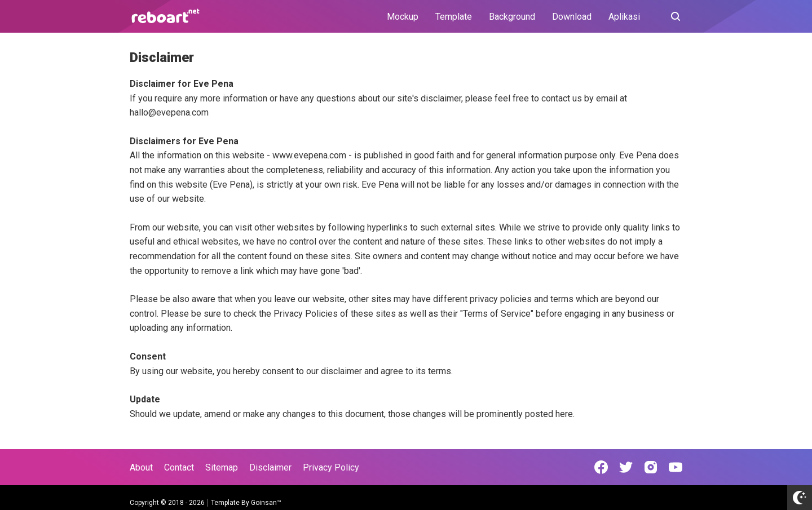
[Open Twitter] (626, 467)
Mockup (403, 17)
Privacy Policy (331, 467)
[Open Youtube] (676, 467)
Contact (179, 467)
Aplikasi (624, 17)
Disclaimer (270, 467)
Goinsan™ (266, 503)
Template (454, 17)
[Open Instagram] (651, 467)
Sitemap (222, 467)
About (141, 467)
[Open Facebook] (601, 467)
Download (572, 17)
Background (512, 17)
